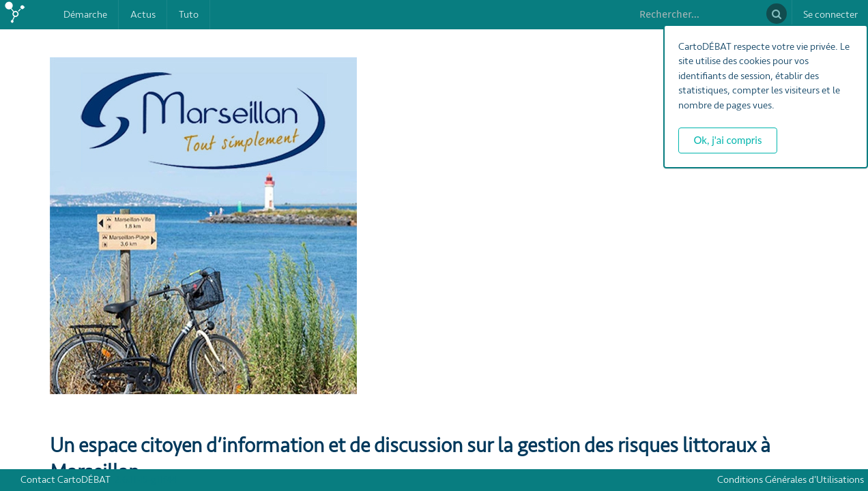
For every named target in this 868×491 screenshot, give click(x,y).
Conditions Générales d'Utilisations (793, 480)
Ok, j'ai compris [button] (728, 140)
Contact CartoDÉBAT (66, 480)
